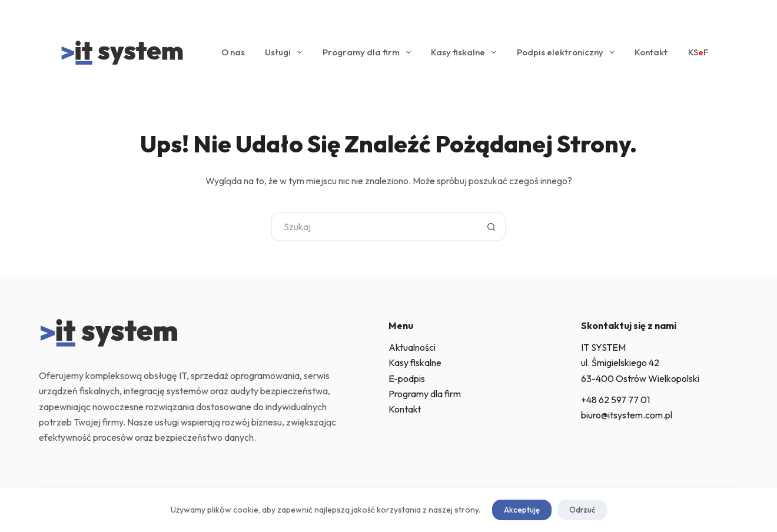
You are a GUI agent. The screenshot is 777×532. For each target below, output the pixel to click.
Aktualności (412, 347)
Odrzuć (582, 510)
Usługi (286, 52)
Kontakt (651, 52)
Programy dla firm (369, 52)
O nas (233, 52)
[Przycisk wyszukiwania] (492, 227)
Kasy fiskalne (466, 52)
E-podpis (407, 378)
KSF (698, 52)
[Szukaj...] (374, 227)
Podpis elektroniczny (568, 52)
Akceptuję (522, 510)
